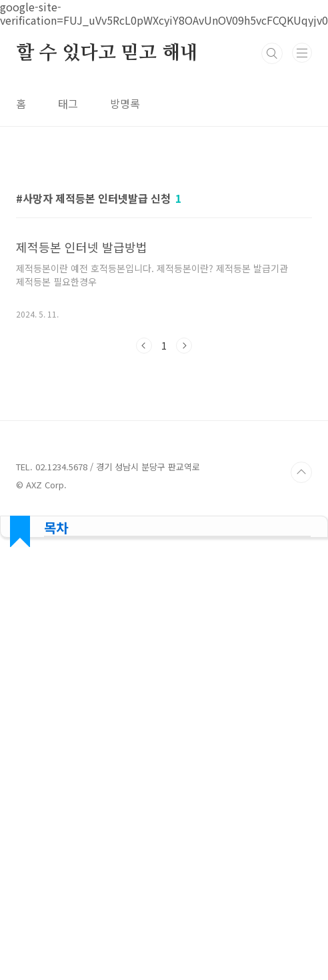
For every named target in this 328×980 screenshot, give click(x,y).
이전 (144, 532)
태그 (68, 103)
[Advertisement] (164, 263)
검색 (272, 53)
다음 (184, 532)
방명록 (125, 103)
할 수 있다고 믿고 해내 (107, 53)
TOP (301, 846)
